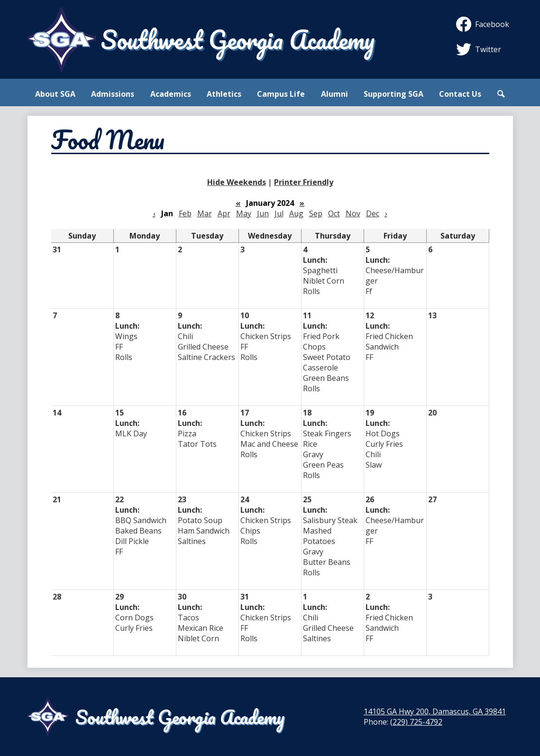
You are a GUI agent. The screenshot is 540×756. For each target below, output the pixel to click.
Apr (224, 213)
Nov (353, 213)
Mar (205, 213)
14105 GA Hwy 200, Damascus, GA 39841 (435, 711)
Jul (279, 213)
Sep (316, 213)
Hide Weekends (237, 182)
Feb (185, 213)
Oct (334, 213)
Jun (263, 213)
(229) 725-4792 (416, 722)
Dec (373, 213)
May (244, 213)
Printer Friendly (304, 182)
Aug (296, 213)
